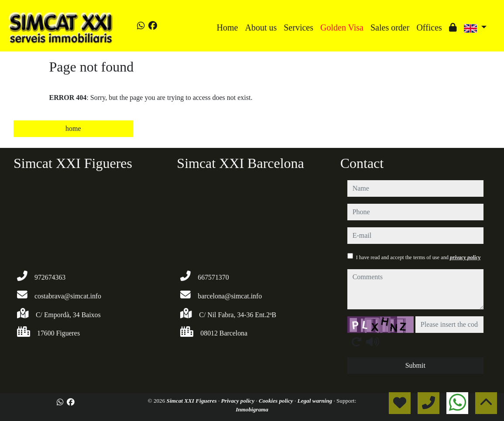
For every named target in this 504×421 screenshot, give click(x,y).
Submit (415, 365)
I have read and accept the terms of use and (418, 257)
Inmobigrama (252, 409)
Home (228, 27)
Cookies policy (277, 401)
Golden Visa (342, 27)
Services (298, 27)
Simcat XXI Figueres (192, 401)
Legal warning (316, 401)
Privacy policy (239, 401)
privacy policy (465, 257)
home (73, 128)
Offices (429, 27)
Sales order (390, 27)
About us (261, 27)
